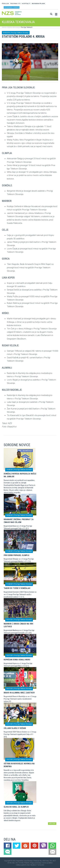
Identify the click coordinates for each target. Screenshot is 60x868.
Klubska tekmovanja (13, 27)
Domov (4, 27)
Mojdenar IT (34, 865)
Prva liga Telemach (26, 27)
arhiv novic (52, 824)
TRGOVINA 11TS (15, 4)
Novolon (42, 865)
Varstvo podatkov (47, 863)
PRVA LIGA (5, 4)
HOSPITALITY (26, 4)
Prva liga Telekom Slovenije (20, 33)
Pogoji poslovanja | (36, 863)
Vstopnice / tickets (12, 7)
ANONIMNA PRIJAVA (38, 4)
